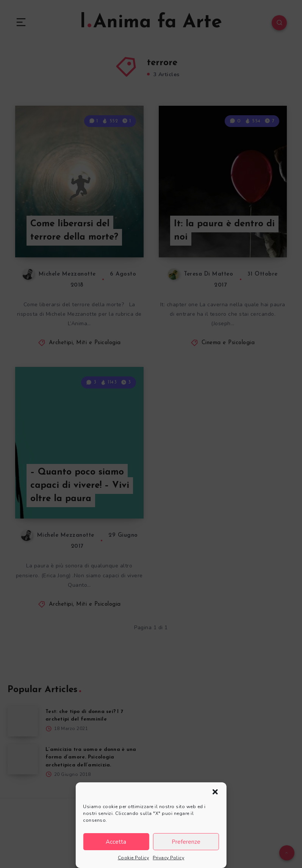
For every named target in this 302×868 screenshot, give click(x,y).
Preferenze (186, 842)
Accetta (116, 842)
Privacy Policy (168, 858)
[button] (215, 792)
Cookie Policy (134, 858)
